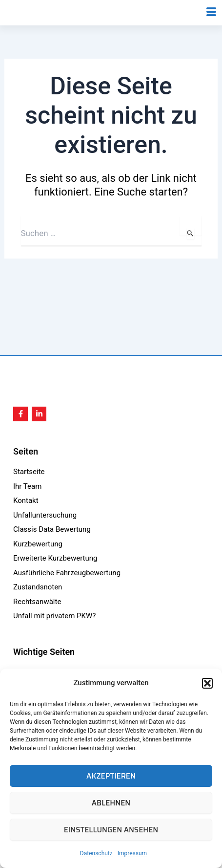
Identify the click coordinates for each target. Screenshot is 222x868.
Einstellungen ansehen (111, 830)
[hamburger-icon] (211, 25)
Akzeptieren (111, 776)
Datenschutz (96, 853)
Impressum (132, 853)
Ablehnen (111, 803)
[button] (207, 683)
